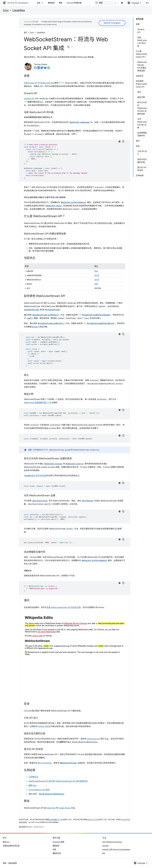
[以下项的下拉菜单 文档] (43, 3)
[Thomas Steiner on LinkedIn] (39, 69)
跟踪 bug (32, 786)
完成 (96, 271)
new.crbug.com (93, 739)
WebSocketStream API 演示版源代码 (72, 781)
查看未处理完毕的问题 (11, 846)
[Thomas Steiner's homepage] (49, 69)
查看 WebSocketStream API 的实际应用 (64, 607)
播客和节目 (57, 853)
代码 (116, 529)
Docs (6, 10)
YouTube (105, 846)
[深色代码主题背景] (120, 142)
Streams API (29, 99)
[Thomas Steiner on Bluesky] (45, 69)
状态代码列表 (35, 476)
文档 (38, 3)
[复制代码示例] (123, 142)
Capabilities (19, 10)
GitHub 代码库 (44, 726)
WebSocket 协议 (47, 83)
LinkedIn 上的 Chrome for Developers (116, 849)
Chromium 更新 (58, 842)
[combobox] (106, 3)
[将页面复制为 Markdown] (68, 47)
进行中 (97, 275)
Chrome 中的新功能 (74, 3)
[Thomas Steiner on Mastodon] (42, 69)
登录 (147, 3)
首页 (25, 32)
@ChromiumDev (45, 763)
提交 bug (6, 842)
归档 (54, 849)
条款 (5, 863)
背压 (41, 102)
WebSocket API (31, 83)
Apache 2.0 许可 (93, 820)
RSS (104, 853)
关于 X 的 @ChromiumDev (112, 842)
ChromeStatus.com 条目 (39, 790)
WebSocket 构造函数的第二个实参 (39, 403)
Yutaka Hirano (65, 808)
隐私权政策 (13, 863)
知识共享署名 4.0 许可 (56, 820)
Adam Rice (51, 808)
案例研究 (51, 3)
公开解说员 (33, 777)
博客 (60, 3)
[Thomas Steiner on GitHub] (35, 69)
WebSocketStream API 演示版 (42, 781)
